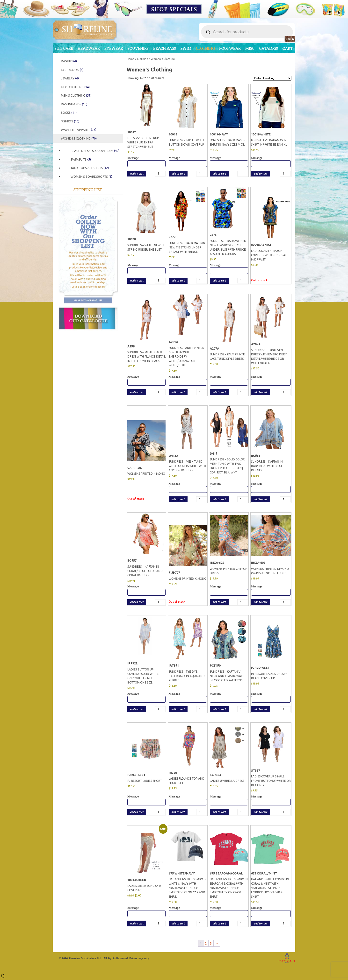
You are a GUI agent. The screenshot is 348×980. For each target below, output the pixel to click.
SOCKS (69, 113)
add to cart (137, 174)
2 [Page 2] (206, 943)
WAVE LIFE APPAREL (79, 130)
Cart (288, 48)
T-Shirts (70, 121)
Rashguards (74, 104)
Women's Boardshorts (91, 177)
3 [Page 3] (211, 943)
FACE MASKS (72, 70)
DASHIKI (69, 61)
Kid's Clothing (75, 87)
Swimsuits (81, 159)
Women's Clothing (79, 138)
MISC (250, 48)
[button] (3, 977)
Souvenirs (138, 48)
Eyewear (114, 48)
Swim (186, 48)
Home (130, 59)
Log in (290, 39)
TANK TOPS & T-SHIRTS (90, 168)
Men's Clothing (76, 95)
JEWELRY (70, 78)
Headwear (89, 48)
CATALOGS (268, 48)
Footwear (230, 48)
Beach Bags (165, 48)
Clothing (205, 48)
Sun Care (64, 48)
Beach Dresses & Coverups (95, 151)
